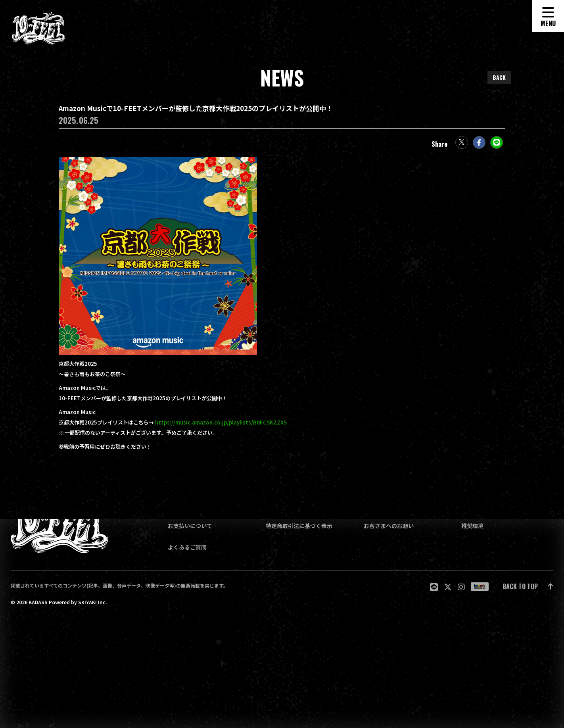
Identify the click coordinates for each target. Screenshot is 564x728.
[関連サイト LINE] (434, 587)
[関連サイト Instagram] (461, 587)
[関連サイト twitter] (448, 587)
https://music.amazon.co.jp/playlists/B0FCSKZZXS (221, 426)
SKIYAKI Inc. (92, 602)
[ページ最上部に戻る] (528, 587)
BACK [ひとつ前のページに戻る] (499, 77)
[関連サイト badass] (480, 587)
